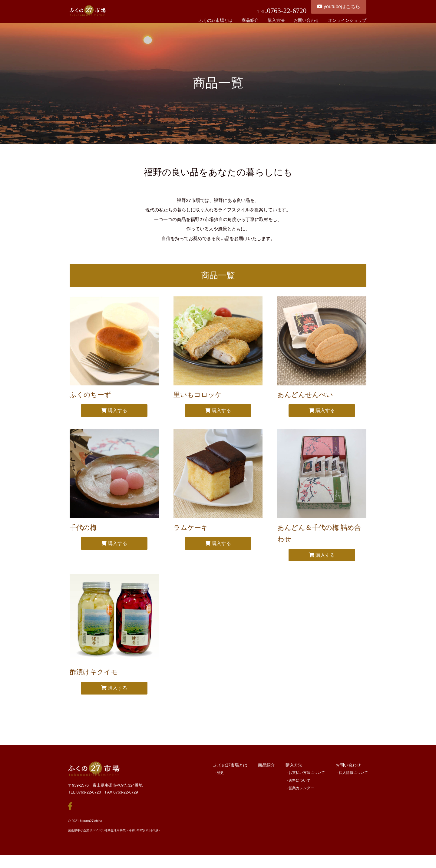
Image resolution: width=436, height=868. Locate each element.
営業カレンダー (301, 797)
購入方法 (294, 774)
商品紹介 (266, 774)
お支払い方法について (307, 782)
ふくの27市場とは (230, 774)
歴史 (220, 782)
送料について (299, 790)
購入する (114, 419)
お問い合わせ (348, 774)
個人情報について (353, 782)
